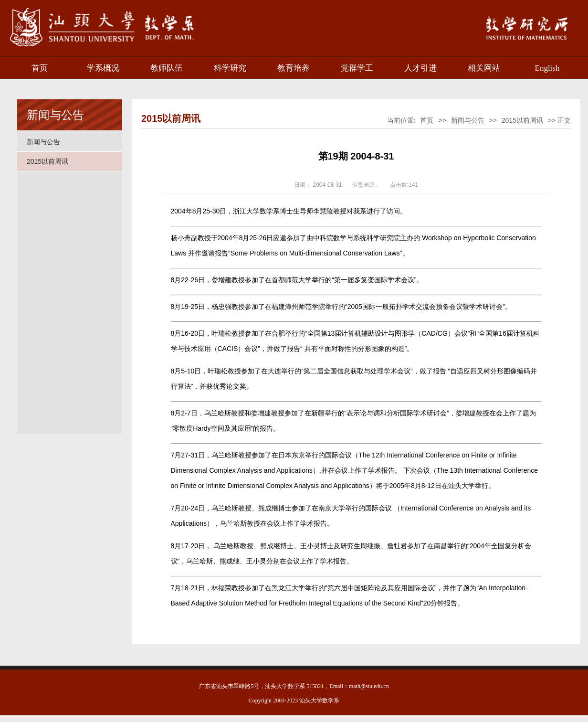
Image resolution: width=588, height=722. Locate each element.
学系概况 (103, 68)
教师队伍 (167, 68)
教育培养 (294, 68)
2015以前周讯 (47, 161)
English (547, 68)
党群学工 (357, 68)
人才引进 (420, 68)
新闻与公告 (43, 142)
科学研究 (230, 68)
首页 (40, 68)
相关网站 (484, 68)
